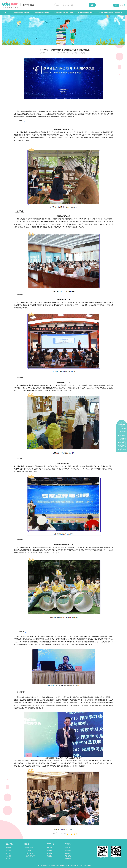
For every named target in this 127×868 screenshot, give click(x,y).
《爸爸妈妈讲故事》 (30, 856)
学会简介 (9, 848)
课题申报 (50, 850)
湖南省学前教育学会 (45, 866)
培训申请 (50, 853)
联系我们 (9, 859)
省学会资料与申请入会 (42, 13)
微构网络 (89, 866)
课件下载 (68, 848)
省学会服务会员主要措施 (21, 13)
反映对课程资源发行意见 (86, 13)
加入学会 (9, 850)
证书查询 (68, 856)
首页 (7, 13)
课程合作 (50, 856)
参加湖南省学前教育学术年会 (63, 13)
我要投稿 (9, 853)
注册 (121, 5)
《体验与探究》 (29, 848)
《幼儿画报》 (28, 850)
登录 (116, 5)
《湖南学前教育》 (29, 853)
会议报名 (50, 848)
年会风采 (63, 53)
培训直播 (68, 853)
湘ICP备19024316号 (61, 866)
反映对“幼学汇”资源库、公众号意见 (111, 13)
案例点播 (68, 850)
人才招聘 (9, 856)
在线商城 (68, 859)
